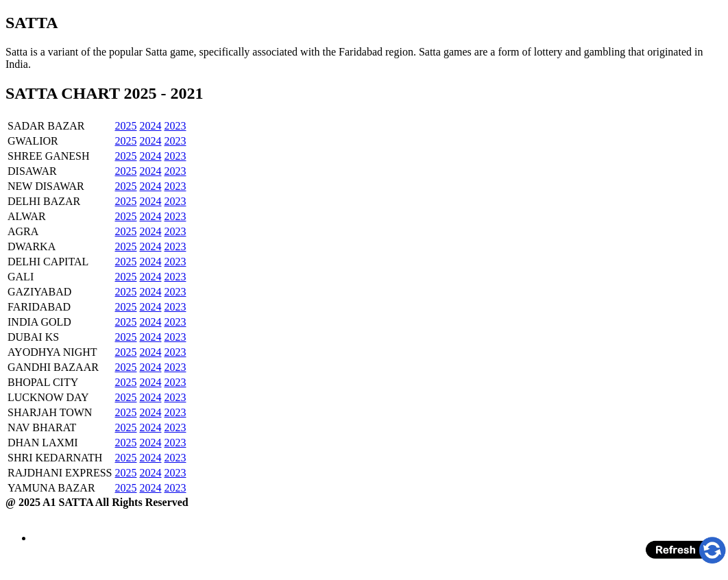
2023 (175, 126)
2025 (125, 126)
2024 (150, 126)
